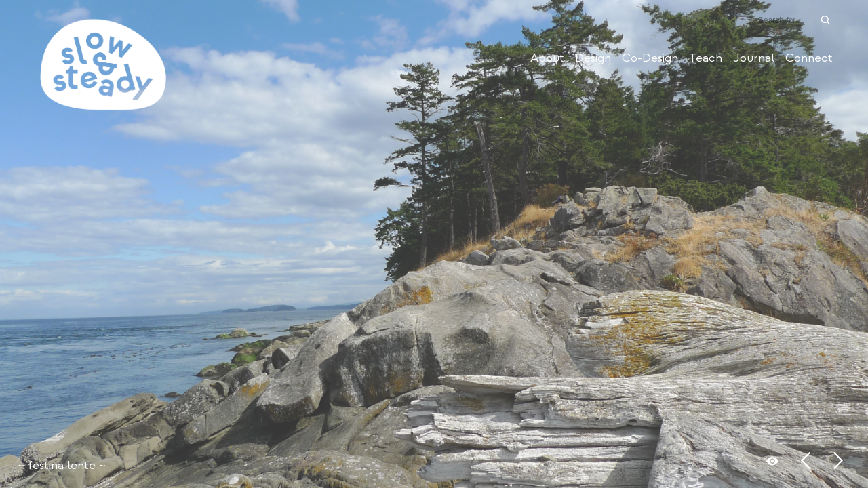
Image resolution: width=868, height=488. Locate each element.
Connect (809, 58)
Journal (754, 58)
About (547, 58)
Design (593, 58)
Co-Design (650, 58)
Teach (706, 58)
